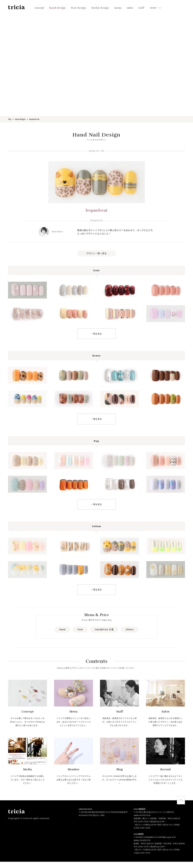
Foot (80, 629)
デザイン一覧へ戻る (96, 253)
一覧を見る (97, 334)
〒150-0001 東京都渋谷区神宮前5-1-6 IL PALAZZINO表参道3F (103, 812)
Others (130, 629)
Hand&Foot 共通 (104, 629)
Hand (62, 629)
